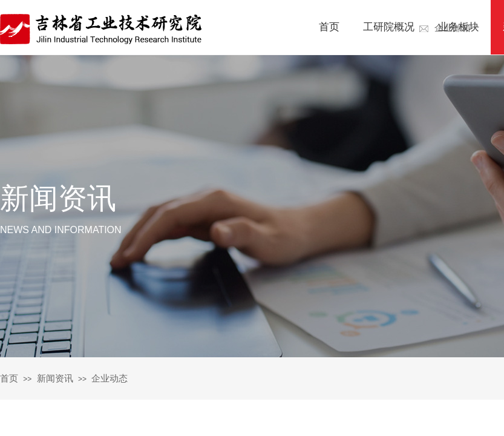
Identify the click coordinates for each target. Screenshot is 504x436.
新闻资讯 (55, 378)
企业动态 (110, 378)
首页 (9, 378)
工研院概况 (389, 27)
